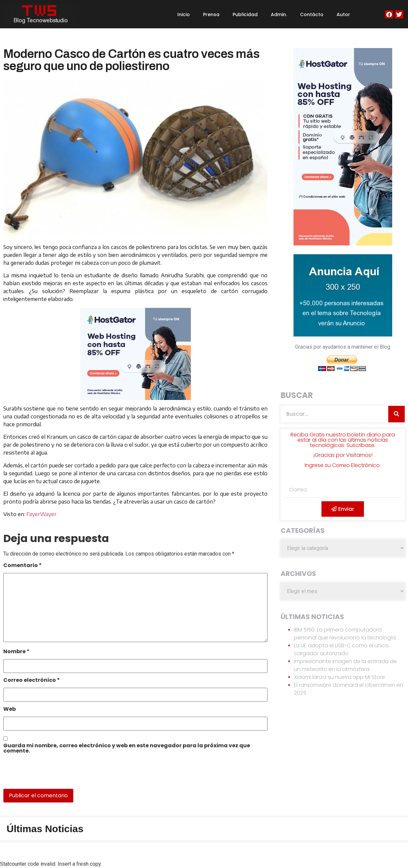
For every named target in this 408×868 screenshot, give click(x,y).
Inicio (184, 14)
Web (10, 710)
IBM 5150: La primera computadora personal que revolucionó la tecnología (345, 634)
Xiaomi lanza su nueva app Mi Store (339, 677)
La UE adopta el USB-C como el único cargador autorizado (341, 649)
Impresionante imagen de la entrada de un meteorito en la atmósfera (345, 665)
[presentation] (48, 775)
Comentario (23, 566)
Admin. (279, 14)
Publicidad (245, 14)
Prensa (211, 14)
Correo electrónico (32, 681)
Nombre (16, 652)
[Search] (396, 414)
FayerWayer (41, 514)
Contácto (312, 14)
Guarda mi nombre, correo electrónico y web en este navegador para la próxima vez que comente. (127, 749)
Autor (343, 14)
